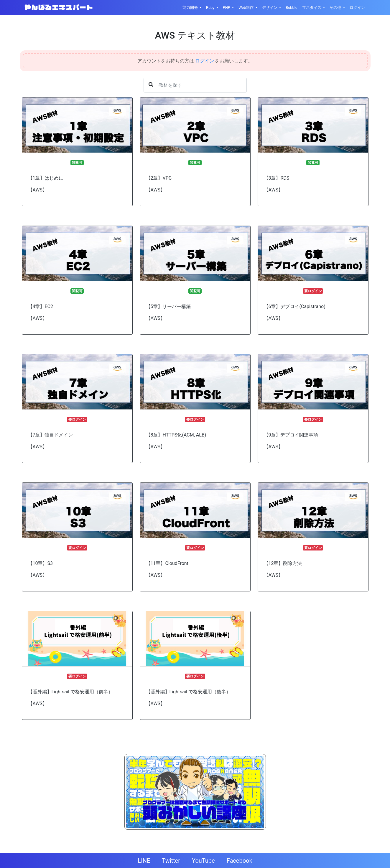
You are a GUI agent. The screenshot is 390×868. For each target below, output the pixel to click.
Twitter (171, 861)
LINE (144, 861)
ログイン (357, 8)
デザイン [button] (270, 8)
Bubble (291, 8)
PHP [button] (227, 8)
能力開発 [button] (191, 8)
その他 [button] (336, 8)
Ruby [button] (211, 8)
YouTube (203, 861)
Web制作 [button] (246, 8)
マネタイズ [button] (312, 8)
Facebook (240, 861)
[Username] (195, 85)
